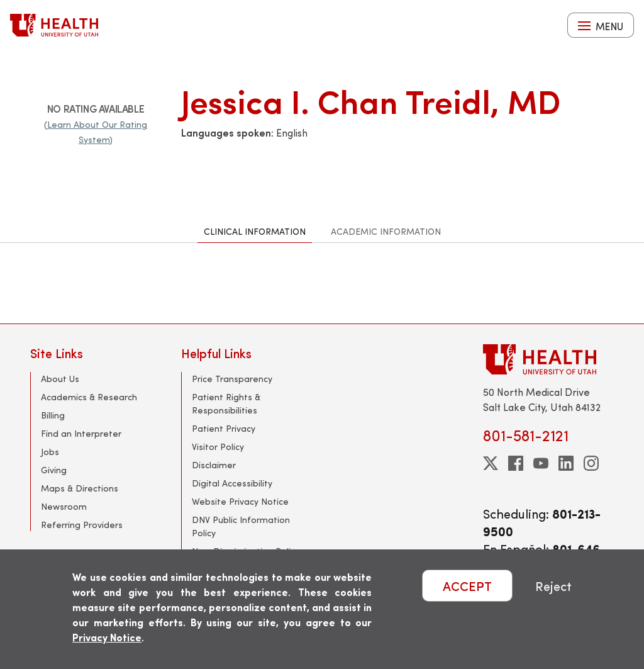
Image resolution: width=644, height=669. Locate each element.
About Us (60, 379)
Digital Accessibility (232, 483)
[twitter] (491, 463)
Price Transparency (232, 379)
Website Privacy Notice (240, 501)
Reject (553, 586)
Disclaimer (214, 465)
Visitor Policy (218, 447)
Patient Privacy (224, 428)
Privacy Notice (107, 637)
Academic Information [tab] (386, 231)
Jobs (50, 452)
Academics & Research (89, 397)
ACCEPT (467, 586)
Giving (54, 470)
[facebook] (516, 463)
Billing (53, 415)
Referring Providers (82, 525)
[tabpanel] (322, 283)
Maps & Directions (80, 488)
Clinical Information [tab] (255, 231)
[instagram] (591, 463)
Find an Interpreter (81, 433)
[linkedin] (566, 463)
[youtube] (541, 463)
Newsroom (64, 506)
